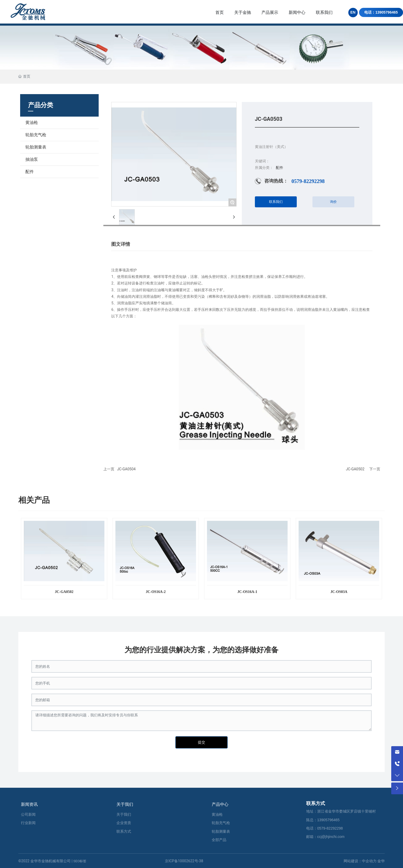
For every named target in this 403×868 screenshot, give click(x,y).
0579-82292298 (308, 181)
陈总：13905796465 (323, 820)
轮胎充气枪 (36, 135)
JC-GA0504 (126, 469)
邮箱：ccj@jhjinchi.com (325, 837)
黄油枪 (32, 122)
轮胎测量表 (36, 147)
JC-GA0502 (355, 469)
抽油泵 (32, 159)
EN (353, 12)
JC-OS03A (339, 592)
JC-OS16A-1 (247, 592)
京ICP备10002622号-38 (184, 861)
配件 (30, 172)
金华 (381, 861)
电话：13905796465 (381, 12)
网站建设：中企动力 (360, 861)
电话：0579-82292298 (324, 828)
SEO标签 (80, 861)
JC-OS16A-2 (156, 592)
